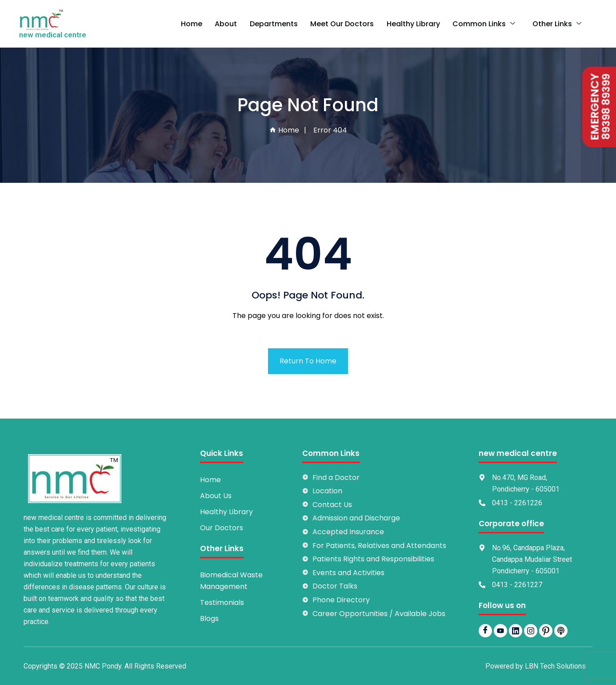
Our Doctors (222, 528)
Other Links (561, 24)
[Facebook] (485, 631)
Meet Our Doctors (357, 24)
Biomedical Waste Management (231, 581)
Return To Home (308, 361)
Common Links (494, 24)
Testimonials (222, 602)
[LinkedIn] (516, 631)
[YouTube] (500, 631)
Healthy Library (426, 24)
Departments (290, 24)
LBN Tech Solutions (555, 666)
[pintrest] (546, 631)
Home (212, 24)
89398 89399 (604, 107)
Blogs (209, 619)
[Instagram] (531, 631)
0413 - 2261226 (517, 503)
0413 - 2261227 (517, 585)
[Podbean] (561, 631)
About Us (216, 496)
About (244, 24)
